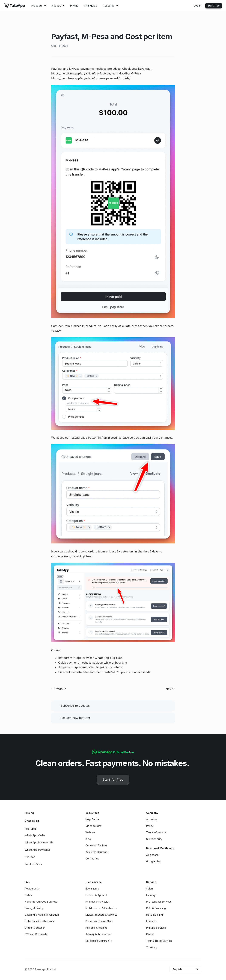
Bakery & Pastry (34, 908)
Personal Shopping (96, 928)
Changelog (32, 821)
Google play (153, 861)
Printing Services (156, 928)
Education (152, 921)
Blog (88, 839)
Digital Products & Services (101, 915)
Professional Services (159, 902)
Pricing (29, 813)
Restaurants (32, 889)
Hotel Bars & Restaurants (39, 921)
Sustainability (154, 839)
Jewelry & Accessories (99, 934)
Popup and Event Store (99, 921)
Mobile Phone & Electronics (101, 908)
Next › (170, 689)
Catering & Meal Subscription (42, 915)
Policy (150, 826)
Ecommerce (92, 889)
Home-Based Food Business (41, 902)
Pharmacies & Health (97, 902)
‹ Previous (59, 689)
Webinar (90, 832)
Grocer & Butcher (35, 928)
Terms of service (156, 832)
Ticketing (152, 947)
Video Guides (93, 826)
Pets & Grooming (156, 908)
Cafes (28, 895)
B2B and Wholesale (36, 934)
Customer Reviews (96, 845)
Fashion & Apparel (96, 895)
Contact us (92, 859)
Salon (149, 889)
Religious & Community (99, 941)
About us (152, 819)
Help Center (93, 819)
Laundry (151, 895)
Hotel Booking (154, 915)
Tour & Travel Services (159, 941)
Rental (150, 934)
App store (152, 855)
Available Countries (97, 852)
